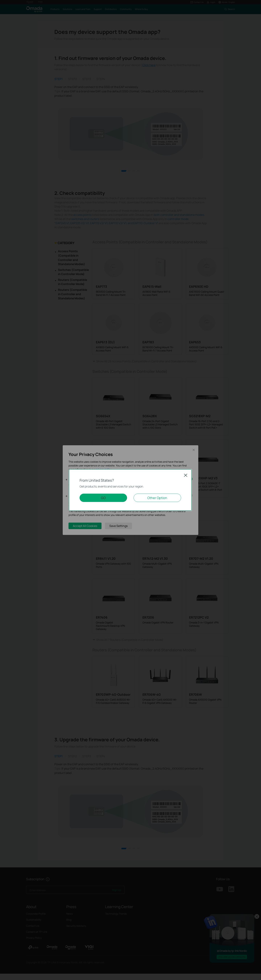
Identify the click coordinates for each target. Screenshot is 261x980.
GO (103, 498)
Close (186, 475)
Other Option (157, 498)
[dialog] (130, 490)
